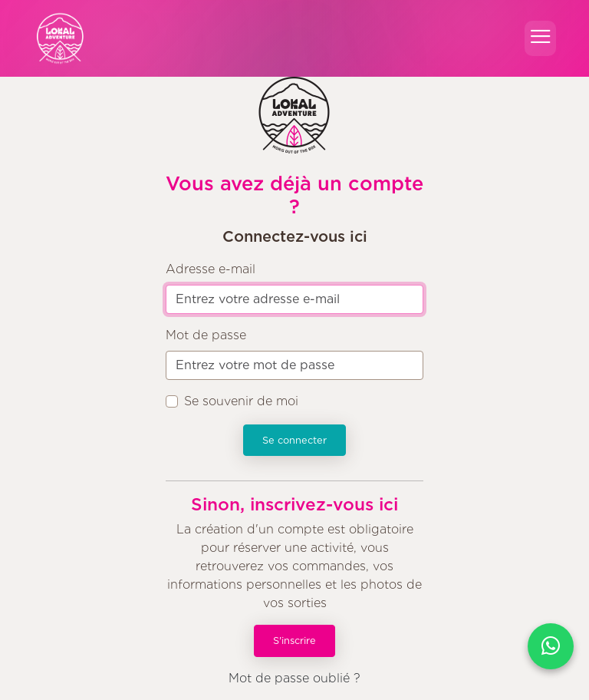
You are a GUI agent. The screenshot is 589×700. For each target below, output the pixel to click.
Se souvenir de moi (241, 401)
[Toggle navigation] (540, 38)
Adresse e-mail (211, 269)
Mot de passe (206, 335)
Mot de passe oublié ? (294, 678)
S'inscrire (294, 641)
